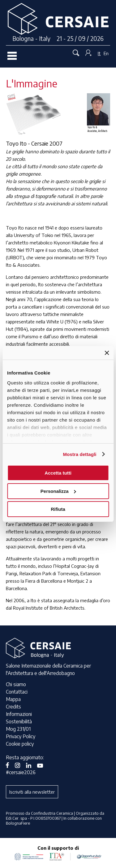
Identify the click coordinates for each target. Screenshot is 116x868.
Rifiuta (58, 509)
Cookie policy (20, 744)
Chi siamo (16, 684)
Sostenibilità (19, 721)
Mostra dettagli (79, 454)
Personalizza (58, 491)
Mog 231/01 (18, 729)
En (106, 53)
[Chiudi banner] (107, 353)
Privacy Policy (21, 736)
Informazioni (19, 714)
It (99, 53)
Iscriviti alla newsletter (32, 792)
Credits (13, 707)
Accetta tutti (58, 473)
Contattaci (17, 692)
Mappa (13, 699)
